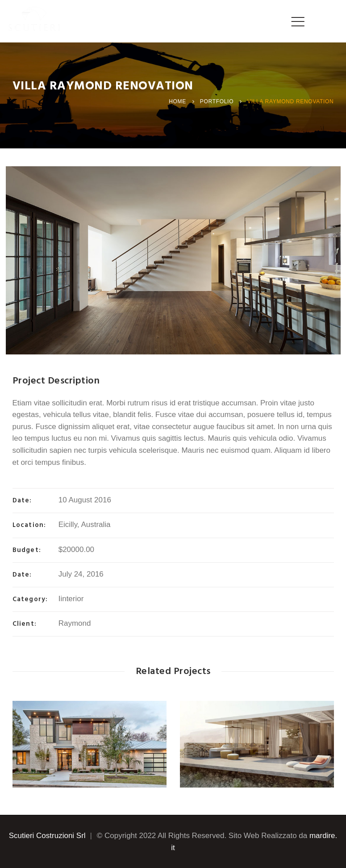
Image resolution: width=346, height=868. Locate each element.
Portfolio (217, 101)
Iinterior (71, 599)
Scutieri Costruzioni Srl (47, 836)
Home (177, 101)
